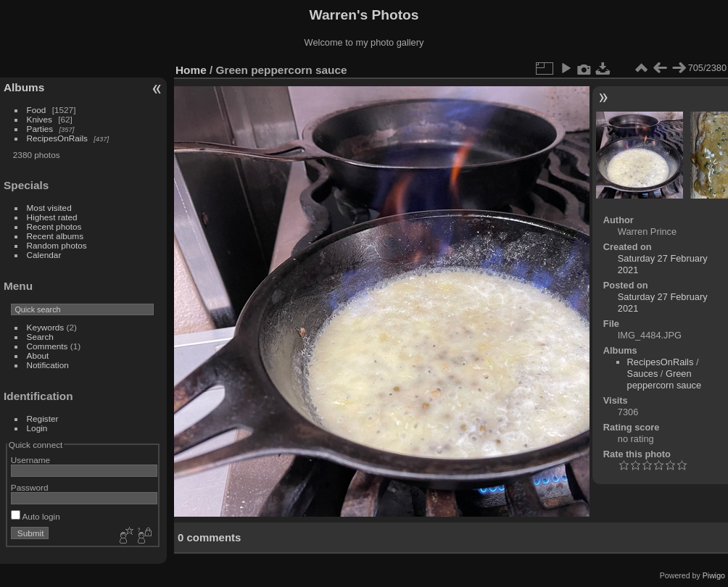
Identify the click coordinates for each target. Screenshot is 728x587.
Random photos (57, 245)
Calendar (44, 255)
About (38, 355)
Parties (40, 129)
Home (191, 70)
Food (37, 110)
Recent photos (54, 226)
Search (40, 337)
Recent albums (55, 236)
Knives (40, 119)
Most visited (49, 208)
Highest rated (52, 217)
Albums (24, 87)
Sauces (643, 374)
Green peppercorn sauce (664, 379)
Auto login (36, 516)
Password (30, 487)
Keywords (46, 327)
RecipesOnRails (57, 138)
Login (37, 428)
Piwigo (714, 575)
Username (30, 460)
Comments (47, 346)
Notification (48, 365)
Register (43, 419)
